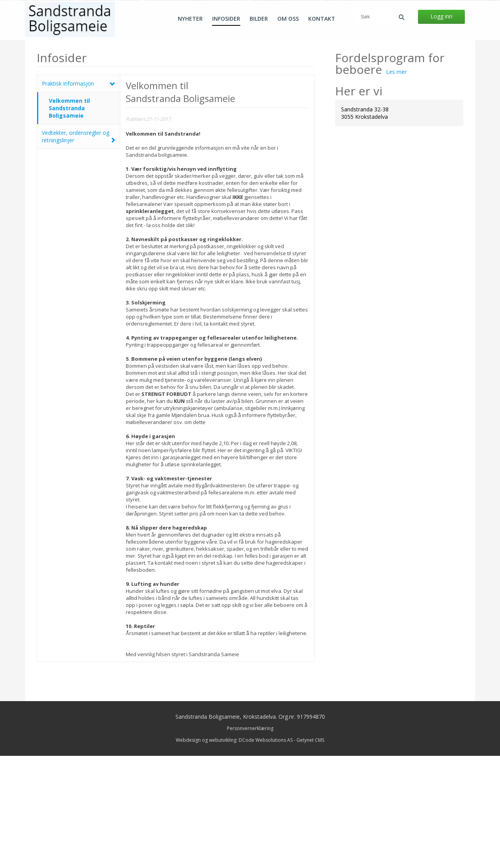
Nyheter (190, 19)
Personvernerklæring (250, 840)
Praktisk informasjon (68, 196)
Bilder (259, 19)
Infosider (226, 19)
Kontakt (322, 19)
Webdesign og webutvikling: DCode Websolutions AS (234, 852)
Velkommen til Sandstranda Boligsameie (69, 220)
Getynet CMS (310, 852)
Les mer (396, 184)
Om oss (288, 19)
